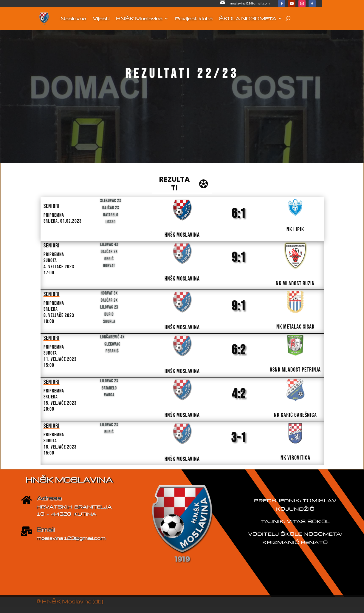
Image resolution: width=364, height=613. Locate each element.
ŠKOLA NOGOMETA (248, 19)
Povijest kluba (194, 19)
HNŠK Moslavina (139, 19)
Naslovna (73, 19)
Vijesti (101, 19)
